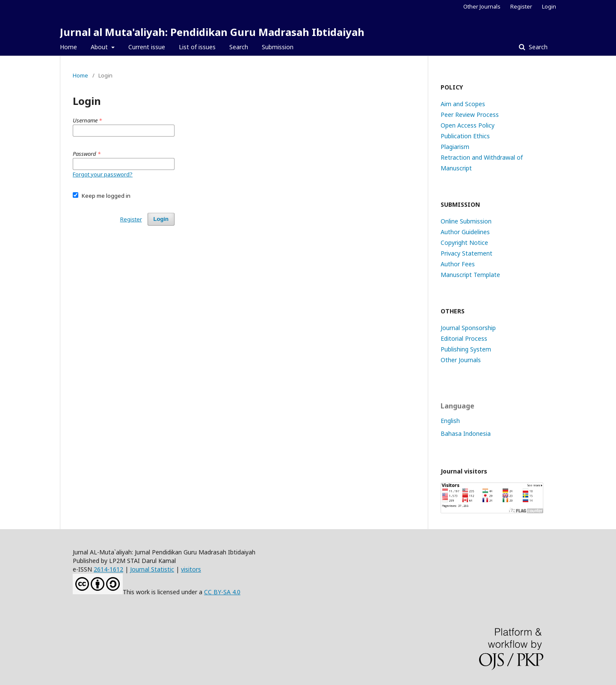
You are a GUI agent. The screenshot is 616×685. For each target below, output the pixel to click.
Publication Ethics (465, 136)
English (450, 421)
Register (521, 6)
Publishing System (466, 349)
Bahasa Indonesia (466, 433)
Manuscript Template (470, 275)
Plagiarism (455, 147)
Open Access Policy (468, 125)
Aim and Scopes (463, 104)
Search (239, 47)
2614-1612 (108, 569)
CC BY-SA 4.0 (222, 592)
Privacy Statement (466, 253)
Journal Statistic (152, 569)
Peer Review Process (470, 115)
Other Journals (482, 6)
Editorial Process (464, 338)
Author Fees (458, 264)
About (100, 47)
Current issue (147, 47)
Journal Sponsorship (468, 328)
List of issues (197, 47)
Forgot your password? (103, 174)
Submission (278, 47)
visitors (191, 569)
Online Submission (466, 221)
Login (549, 6)
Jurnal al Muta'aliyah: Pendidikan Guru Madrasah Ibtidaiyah (212, 32)
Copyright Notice (464, 243)
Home (68, 47)
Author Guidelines (465, 232)
